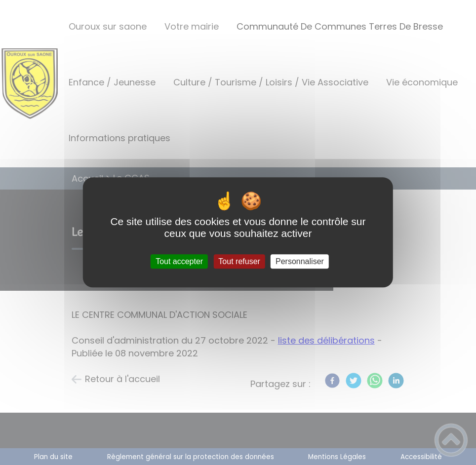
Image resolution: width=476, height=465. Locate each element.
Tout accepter (179, 261)
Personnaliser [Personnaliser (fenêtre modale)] (300, 261)
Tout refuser (239, 261)
